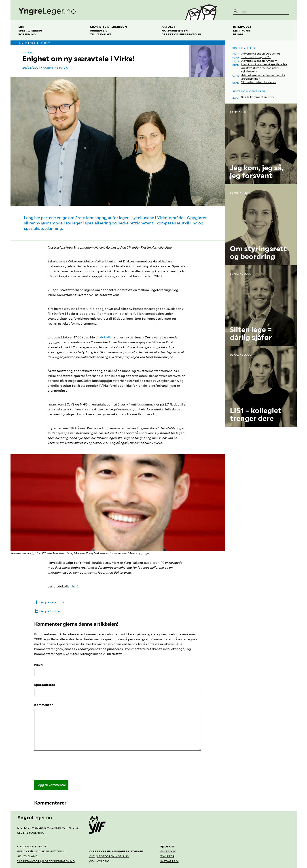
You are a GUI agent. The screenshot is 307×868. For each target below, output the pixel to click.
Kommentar (43, 705)
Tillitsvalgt (101, 34)
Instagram (169, 861)
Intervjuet (242, 26)
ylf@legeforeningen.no (109, 856)
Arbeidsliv (99, 30)
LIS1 (21, 26)
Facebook (168, 851)
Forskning (27, 34)
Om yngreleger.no (33, 846)
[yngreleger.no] (94, 10)
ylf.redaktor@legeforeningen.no (46, 861)
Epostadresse (45, 685)
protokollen (104, 337)
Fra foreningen (175, 30)
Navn (38, 665)
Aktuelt (168, 26)
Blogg (238, 34)
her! (75, 586)
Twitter (167, 856)
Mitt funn (241, 30)
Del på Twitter (48, 611)
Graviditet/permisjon (108, 26)
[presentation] (68, 767)
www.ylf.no (99, 861)
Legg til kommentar (51, 785)
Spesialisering (30, 30)
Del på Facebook (49, 602)
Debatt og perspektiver (181, 34)
